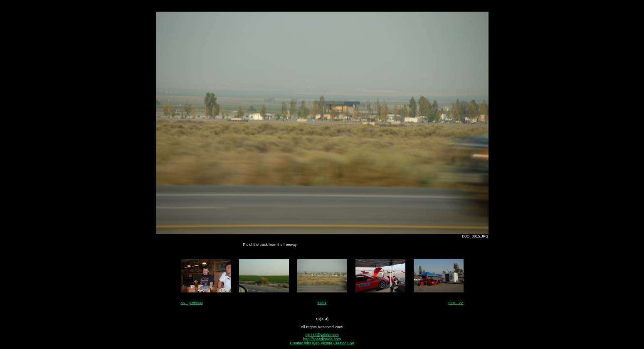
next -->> (456, 303)
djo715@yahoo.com (322, 335)
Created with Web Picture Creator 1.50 (322, 343)
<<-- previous (192, 303)
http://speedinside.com (322, 339)
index (322, 303)
